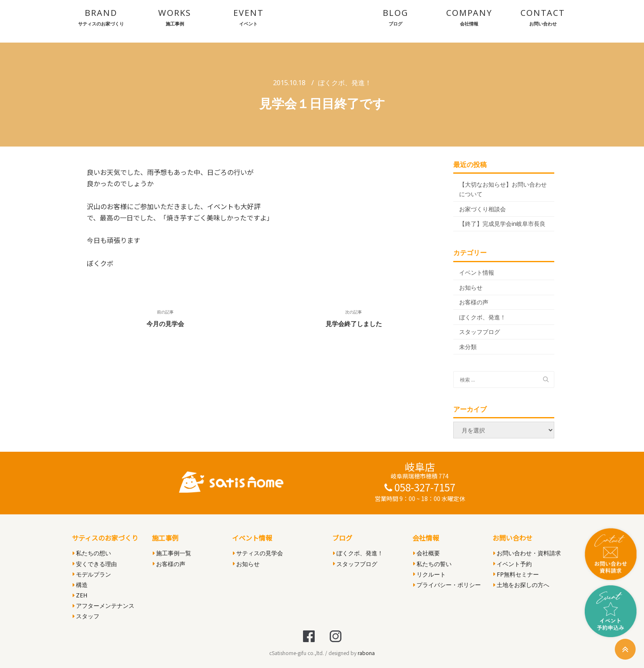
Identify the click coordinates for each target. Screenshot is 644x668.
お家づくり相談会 (482, 209)
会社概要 (427, 553)
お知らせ (471, 287)
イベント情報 (477, 272)
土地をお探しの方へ (521, 585)
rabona (366, 653)
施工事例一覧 (172, 553)
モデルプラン (92, 574)
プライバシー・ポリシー (447, 585)
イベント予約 (513, 564)
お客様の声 (474, 302)
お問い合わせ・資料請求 (527, 553)
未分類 (468, 347)
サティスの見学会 (258, 553)
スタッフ (86, 616)
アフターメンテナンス (104, 606)
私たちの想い (92, 553)
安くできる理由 (95, 564)
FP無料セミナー (516, 574)
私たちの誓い (432, 564)
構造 (80, 585)
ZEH (80, 595)
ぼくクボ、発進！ (345, 83)
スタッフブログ (480, 332)
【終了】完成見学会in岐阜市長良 (502, 224)
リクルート (429, 574)
